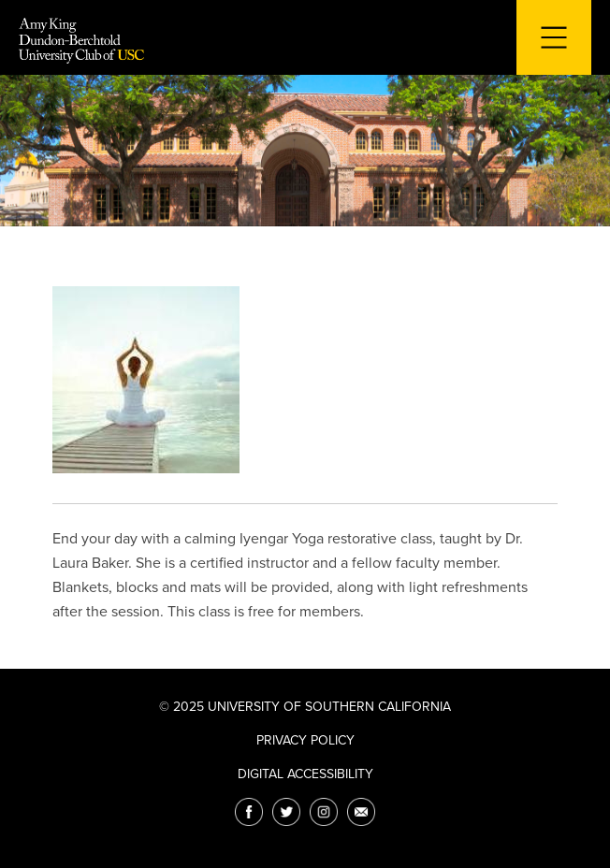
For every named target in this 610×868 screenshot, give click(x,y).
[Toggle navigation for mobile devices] (554, 37)
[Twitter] (286, 812)
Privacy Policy (305, 740)
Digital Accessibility (305, 774)
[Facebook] (249, 812)
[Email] (361, 812)
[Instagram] (324, 812)
